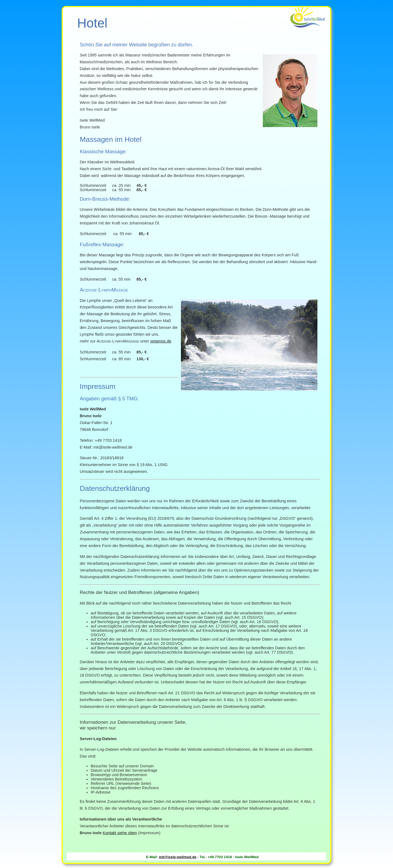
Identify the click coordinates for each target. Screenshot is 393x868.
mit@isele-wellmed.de (178, 857)
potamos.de (161, 341)
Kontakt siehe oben (120, 833)
